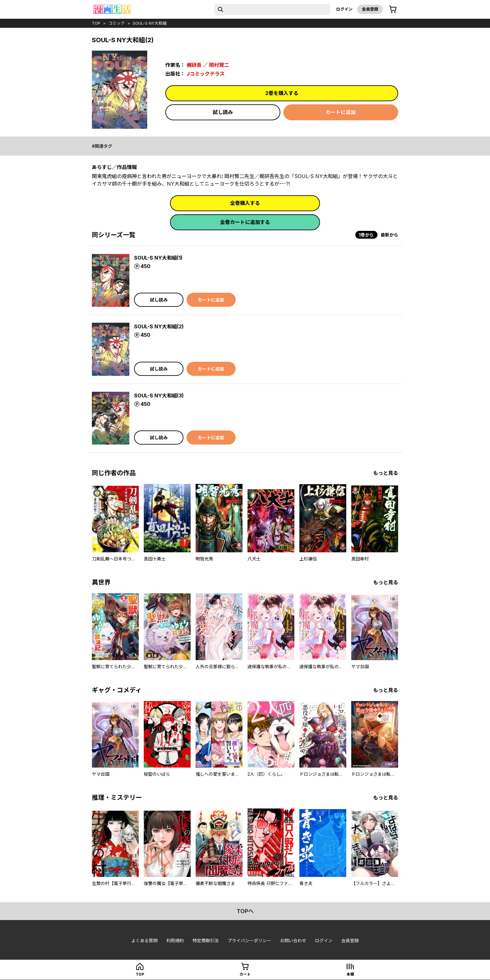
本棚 (350, 974)
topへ (245, 911)
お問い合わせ (293, 940)
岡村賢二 (219, 65)
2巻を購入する (282, 93)
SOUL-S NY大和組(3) (159, 395)
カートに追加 (341, 112)
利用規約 (175, 940)
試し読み (223, 112)
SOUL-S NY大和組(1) (158, 258)
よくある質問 (144, 940)
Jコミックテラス (206, 74)
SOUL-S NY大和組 (150, 23)
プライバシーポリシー (249, 940)
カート (245, 974)
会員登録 (370, 9)
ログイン (344, 9)
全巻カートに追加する (245, 222)
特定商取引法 (206, 940)
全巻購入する (245, 203)
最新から (389, 235)
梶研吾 (194, 65)
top (96, 23)
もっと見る (386, 473)
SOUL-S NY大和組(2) (159, 326)
